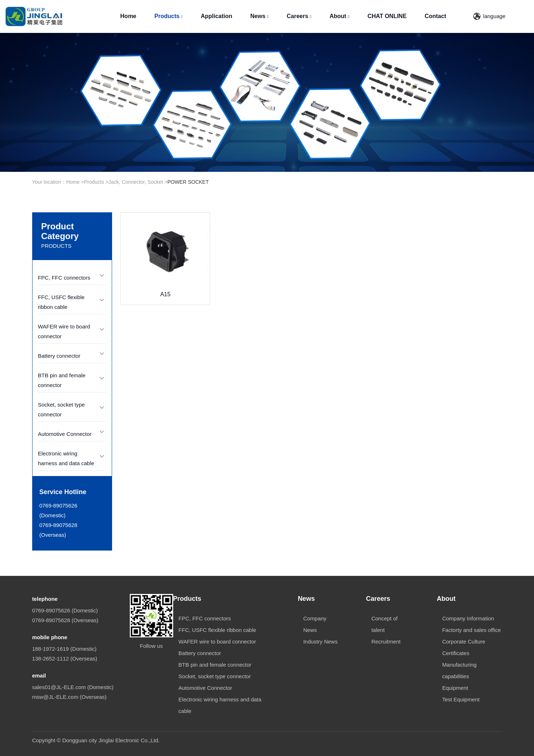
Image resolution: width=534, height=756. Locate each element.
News (259, 16)
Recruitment (386, 642)
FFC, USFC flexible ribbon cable (217, 630)
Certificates (456, 653)
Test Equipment (461, 699)
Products (168, 16)
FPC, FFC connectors (64, 278)
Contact (436, 16)
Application (216, 16)
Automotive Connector (65, 434)
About (339, 16)
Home (128, 16)
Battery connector (59, 356)
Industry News (321, 642)
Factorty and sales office (471, 630)
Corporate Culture (464, 642)
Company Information (468, 618)
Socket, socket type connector (215, 676)
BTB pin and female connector (215, 665)
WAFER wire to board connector (217, 642)
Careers (299, 16)
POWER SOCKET (188, 182)
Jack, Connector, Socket (136, 182)
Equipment (455, 688)
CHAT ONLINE (387, 16)
